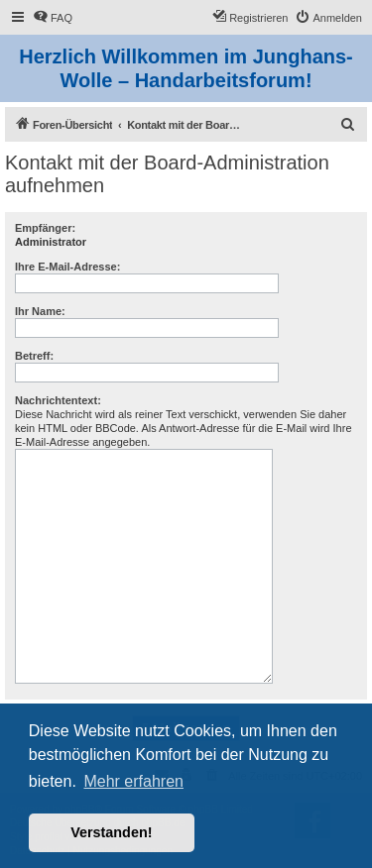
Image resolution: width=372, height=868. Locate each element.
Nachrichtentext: (58, 400)
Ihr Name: (40, 311)
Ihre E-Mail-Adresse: (67, 267)
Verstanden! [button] (111, 832)
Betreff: (34, 356)
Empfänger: (45, 228)
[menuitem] (53, 18)
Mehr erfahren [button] (133, 781)
